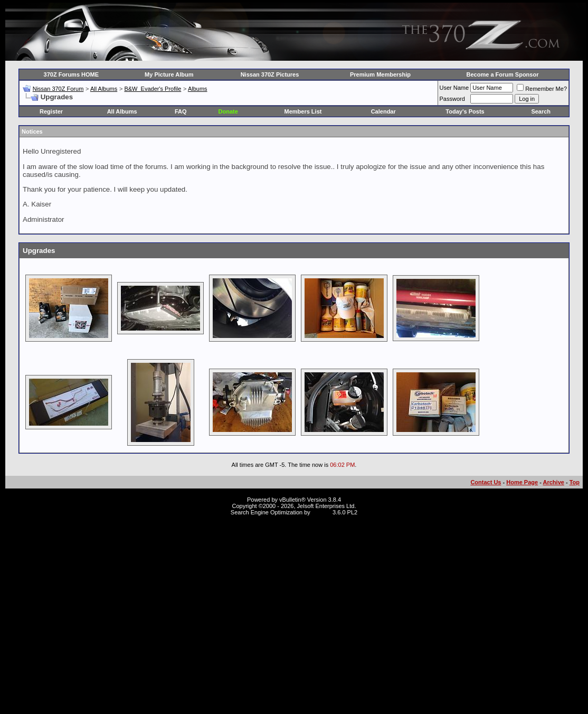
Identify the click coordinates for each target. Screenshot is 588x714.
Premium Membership (380, 74)
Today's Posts (465, 111)
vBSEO (321, 512)
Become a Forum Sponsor (503, 74)
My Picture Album (169, 74)
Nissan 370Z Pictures (270, 74)
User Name (454, 88)
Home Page (522, 482)
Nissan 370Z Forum (58, 89)
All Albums (104, 89)
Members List (303, 111)
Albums (198, 89)
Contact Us (486, 482)
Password (452, 99)
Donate (228, 111)
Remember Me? (542, 89)
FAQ (181, 111)
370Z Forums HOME (72, 74)
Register (51, 111)
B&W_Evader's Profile (153, 89)
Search (541, 111)
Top (575, 482)
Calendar (383, 111)
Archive (554, 482)
